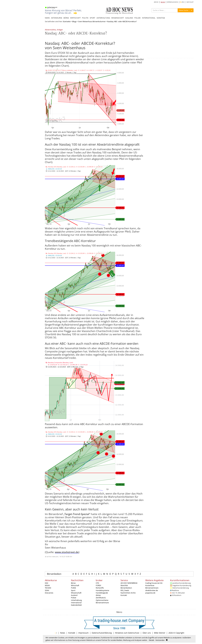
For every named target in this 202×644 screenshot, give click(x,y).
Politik (73, 588)
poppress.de (150, 593)
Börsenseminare (102, 603)
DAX (47, 583)
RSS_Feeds (125, 590)
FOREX (98, 585)
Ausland (74, 595)
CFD (97, 583)
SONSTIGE (161, 18)
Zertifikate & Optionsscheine (102, 599)
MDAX (47, 585)
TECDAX (48, 588)
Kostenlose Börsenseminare (152, 587)
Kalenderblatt (76, 605)
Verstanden (160, 640)
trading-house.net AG (154, 583)
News (63, 633)
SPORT (92, 18)
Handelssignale (102, 593)
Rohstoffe (100, 588)
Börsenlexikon (54, 574)
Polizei (74, 598)
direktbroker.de (152, 590)
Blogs (74, 21)
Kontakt (124, 595)
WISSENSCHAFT (118, 18)
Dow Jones (49, 593)
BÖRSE (66, 18)
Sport (73, 590)
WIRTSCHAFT (75, 18)
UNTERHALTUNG (103, 18)
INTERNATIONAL (149, 18)
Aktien (98, 595)
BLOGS (163, 2)
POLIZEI (138, 18)
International (76, 603)
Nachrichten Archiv (128, 593)
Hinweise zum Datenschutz (127, 633)
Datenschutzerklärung (102, 633)
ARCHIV (156, 2)
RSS (182, 2)
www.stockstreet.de (67, 552)
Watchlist (124, 585)
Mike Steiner (160, 633)
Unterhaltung (76, 600)
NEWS (47, 18)
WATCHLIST (190, 2)
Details (151, 640)
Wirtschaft (75, 585)
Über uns (147, 633)
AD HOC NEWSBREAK (129, 583)
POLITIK (85, 18)
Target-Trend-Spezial (77, 514)
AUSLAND (129, 18)
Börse (73, 583)
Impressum (83, 633)
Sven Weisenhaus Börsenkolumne (92, 21)
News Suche (184, 10)
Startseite (67, 21)
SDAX (47, 590)
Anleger (60, 30)
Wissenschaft (76, 593)
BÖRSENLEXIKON (173, 2)
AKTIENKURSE (57, 18)
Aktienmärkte (50, 30)
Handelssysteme (102, 590)
